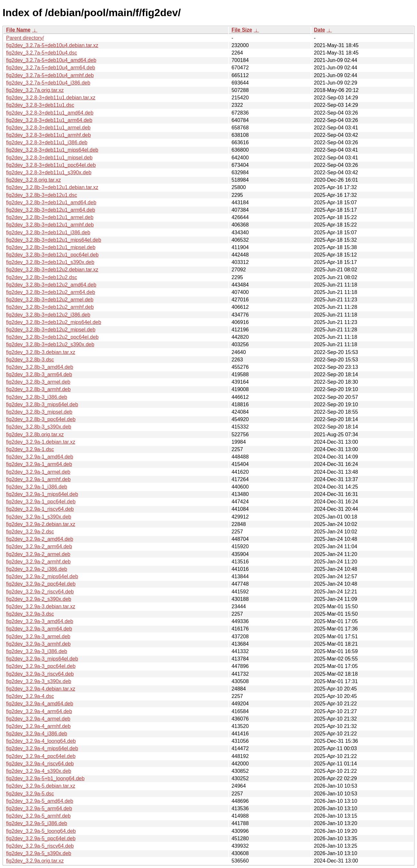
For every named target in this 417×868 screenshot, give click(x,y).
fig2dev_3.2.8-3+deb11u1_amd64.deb (50, 113)
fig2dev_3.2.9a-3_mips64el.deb (42, 659)
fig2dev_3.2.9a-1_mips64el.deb (42, 494)
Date (320, 30)
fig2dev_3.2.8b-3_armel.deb (38, 382)
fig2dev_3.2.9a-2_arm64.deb (39, 546)
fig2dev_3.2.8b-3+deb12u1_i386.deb (48, 232)
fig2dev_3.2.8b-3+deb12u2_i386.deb (48, 315)
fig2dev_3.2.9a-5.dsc (30, 794)
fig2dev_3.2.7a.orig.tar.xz (35, 90)
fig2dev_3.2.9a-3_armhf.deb (38, 644)
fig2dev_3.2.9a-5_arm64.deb (39, 808)
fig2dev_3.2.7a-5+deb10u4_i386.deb (48, 83)
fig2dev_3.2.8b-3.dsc (30, 360)
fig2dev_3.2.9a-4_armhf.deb (38, 726)
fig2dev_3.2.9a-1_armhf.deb (38, 479)
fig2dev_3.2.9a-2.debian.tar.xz (41, 524)
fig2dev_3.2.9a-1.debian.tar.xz (41, 442)
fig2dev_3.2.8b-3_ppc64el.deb (41, 419)
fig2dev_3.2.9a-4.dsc (30, 696)
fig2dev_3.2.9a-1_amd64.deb (40, 457)
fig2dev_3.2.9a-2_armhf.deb (38, 562)
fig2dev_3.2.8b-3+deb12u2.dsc (42, 277)
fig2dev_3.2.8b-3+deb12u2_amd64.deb (51, 285)
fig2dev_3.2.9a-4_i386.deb (37, 734)
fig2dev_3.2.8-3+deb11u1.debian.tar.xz (51, 98)
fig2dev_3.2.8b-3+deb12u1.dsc (42, 195)
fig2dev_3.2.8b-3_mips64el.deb (42, 404)
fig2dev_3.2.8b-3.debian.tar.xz (41, 352)
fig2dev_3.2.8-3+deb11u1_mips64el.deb (52, 150)
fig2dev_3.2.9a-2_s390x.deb (39, 599)
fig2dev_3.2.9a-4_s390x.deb (39, 771)
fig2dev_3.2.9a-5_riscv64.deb (40, 846)
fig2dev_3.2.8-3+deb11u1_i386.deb (47, 142)
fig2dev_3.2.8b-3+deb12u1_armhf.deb (50, 225)
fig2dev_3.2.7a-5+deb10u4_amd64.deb (51, 60)
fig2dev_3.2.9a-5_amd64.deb (40, 801)
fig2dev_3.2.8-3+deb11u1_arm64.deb (49, 120)
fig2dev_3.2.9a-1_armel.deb (38, 472)
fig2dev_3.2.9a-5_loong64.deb (41, 831)
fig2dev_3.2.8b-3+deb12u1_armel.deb (50, 217)
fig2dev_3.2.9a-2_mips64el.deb (42, 576)
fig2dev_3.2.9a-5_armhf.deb (38, 816)
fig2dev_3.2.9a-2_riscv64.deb (40, 592)
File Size (242, 30)
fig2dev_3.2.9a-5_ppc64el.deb (41, 838)
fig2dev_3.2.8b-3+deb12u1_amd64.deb (51, 202)
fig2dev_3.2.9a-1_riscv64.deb (40, 509)
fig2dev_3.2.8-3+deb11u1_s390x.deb (49, 172)
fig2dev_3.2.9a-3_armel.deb (38, 636)
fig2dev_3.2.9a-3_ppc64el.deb (41, 666)
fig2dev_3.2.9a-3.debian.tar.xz (41, 606)
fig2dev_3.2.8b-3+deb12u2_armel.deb (50, 300)
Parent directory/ (25, 38)
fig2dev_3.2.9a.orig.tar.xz (35, 861)
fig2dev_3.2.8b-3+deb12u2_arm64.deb (51, 292)
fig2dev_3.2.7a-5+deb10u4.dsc (42, 53)
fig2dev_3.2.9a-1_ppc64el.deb (41, 502)
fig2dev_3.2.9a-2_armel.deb (38, 554)
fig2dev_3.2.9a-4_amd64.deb (40, 704)
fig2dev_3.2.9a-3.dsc (30, 614)
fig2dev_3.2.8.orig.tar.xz (34, 180)
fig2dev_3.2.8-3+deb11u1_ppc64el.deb (51, 165)
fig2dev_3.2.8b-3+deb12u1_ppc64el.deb (52, 255)
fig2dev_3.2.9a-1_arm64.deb (39, 464)
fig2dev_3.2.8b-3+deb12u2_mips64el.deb (54, 322)
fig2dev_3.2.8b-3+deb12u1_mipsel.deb (51, 247)
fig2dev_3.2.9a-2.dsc (30, 532)
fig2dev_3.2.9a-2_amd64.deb (40, 539)
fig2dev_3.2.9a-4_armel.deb (38, 719)
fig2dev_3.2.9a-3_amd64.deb (40, 621)
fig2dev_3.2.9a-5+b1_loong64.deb (45, 778)
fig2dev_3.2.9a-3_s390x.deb (39, 681)
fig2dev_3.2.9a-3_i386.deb (37, 651)
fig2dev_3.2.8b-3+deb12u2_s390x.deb (50, 344)
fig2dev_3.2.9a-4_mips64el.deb (42, 748)
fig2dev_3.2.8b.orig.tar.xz (35, 434)
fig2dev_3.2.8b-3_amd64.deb (40, 367)
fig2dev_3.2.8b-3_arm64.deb (39, 374)
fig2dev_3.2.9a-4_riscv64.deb (40, 764)
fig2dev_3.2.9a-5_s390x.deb (39, 853)
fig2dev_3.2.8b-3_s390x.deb (39, 427)
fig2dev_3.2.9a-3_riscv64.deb (40, 674)
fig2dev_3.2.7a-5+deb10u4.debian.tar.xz (52, 45)
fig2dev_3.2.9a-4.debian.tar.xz (41, 689)
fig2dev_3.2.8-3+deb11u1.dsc (40, 105)
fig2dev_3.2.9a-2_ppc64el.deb (41, 584)
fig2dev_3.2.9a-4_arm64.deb (39, 711)
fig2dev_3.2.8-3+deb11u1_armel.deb (48, 128)
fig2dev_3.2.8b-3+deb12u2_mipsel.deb (51, 330)
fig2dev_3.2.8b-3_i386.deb (37, 397)
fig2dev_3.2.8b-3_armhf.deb (38, 389)
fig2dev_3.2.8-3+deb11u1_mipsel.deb (49, 158)
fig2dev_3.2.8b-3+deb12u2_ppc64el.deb (52, 337)
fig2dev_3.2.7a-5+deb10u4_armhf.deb (50, 75)
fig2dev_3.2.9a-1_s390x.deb (39, 517)
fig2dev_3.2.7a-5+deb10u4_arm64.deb (51, 68)
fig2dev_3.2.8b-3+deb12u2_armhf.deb (50, 307)
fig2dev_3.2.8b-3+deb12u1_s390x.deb (50, 262)
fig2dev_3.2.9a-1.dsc (30, 449)
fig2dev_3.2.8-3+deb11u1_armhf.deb (48, 135)
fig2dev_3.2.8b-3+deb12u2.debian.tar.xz (52, 270)
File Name (18, 30)
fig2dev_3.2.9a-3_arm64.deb (39, 629)
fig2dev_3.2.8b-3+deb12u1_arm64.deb (51, 210)
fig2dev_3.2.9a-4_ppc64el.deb (41, 756)
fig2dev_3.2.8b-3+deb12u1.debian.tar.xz (52, 187)
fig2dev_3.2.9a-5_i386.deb (37, 823)
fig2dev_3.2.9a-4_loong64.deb (41, 741)
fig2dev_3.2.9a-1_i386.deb (37, 487)
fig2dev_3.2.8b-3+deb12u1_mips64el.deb (54, 240)
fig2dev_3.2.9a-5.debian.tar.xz (41, 786)
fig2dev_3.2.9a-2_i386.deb (37, 569)
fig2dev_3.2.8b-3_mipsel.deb (39, 412)
